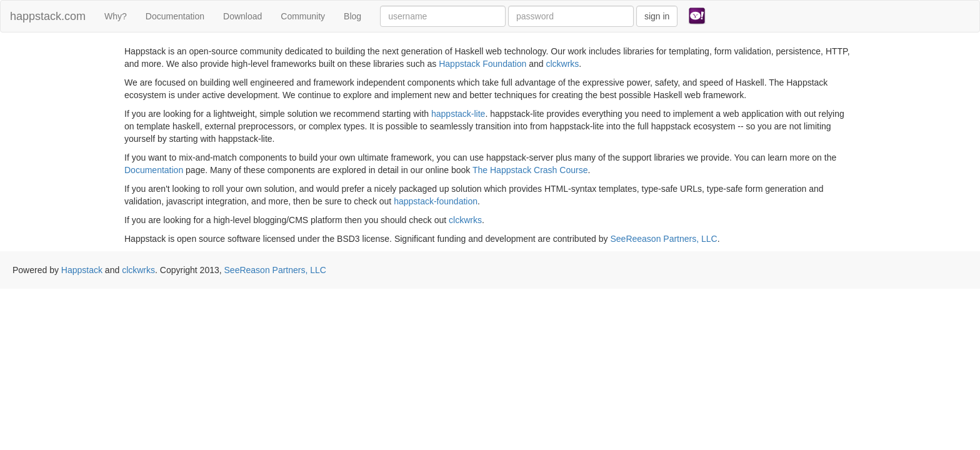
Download (242, 16)
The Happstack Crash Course (530, 170)
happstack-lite (458, 114)
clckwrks (562, 64)
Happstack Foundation (482, 64)
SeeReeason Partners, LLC (663, 239)
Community (303, 16)
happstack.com (48, 16)
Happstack (82, 270)
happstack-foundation (436, 201)
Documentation (175, 16)
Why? (116, 16)
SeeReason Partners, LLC (275, 270)
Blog (352, 16)
